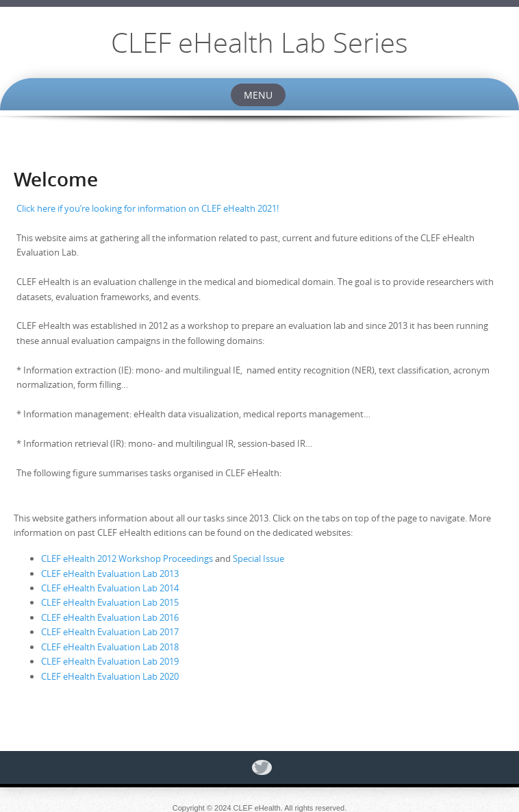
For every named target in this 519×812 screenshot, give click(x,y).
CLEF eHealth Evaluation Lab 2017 (110, 632)
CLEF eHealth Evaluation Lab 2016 (110, 617)
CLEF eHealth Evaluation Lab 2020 (110, 676)
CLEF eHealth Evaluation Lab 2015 (110, 602)
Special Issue (258, 558)
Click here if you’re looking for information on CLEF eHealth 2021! (148, 208)
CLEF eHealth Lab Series (259, 42)
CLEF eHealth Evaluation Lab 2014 (110, 588)
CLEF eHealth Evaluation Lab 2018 (110, 647)
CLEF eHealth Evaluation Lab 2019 (110, 661)
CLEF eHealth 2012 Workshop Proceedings (127, 558)
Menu (258, 95)
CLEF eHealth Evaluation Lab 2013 (110, 574)
